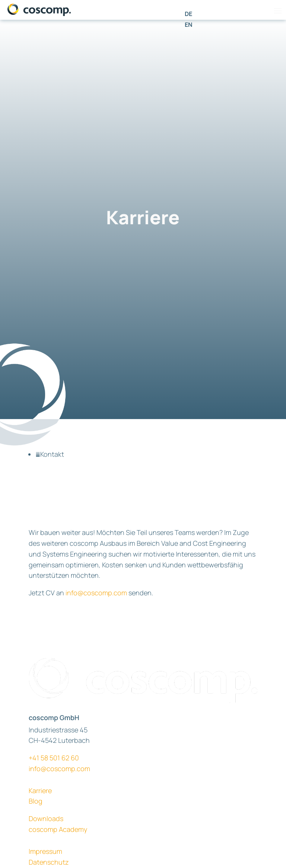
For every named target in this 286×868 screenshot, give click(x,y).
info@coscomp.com (96, 593)
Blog (36, 801)
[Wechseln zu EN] (188, 24)
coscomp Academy (58, 829)
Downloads (46, 818)
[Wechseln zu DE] (188, 14)
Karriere (40, 791)
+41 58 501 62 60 (54, 758)
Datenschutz (49, 862)
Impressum (45, 851)
